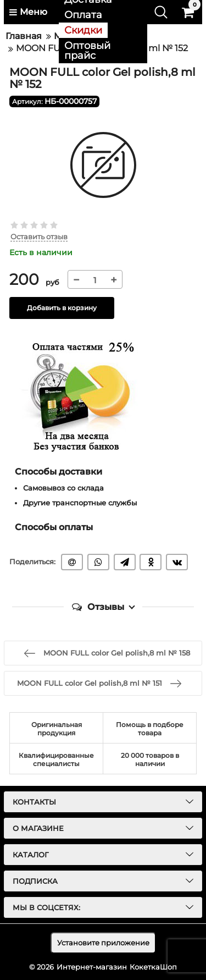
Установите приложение (103, 943)
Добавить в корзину (62, 308)
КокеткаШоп (153, 967)
